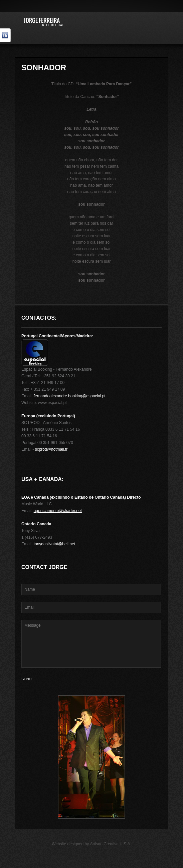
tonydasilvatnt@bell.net (54, 544)
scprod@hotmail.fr (51, 449)
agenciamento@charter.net (58, 511)
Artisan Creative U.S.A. (111, 844)
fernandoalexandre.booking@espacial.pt (70, 396)
